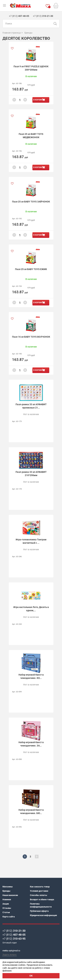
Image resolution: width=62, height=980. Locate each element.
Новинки (7, 899)
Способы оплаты (39, 895)
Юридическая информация (43, 915)
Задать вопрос (10, 955)
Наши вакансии (10, 895)
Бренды (6, 891)
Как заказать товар (40, 887)
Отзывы (7, 908)
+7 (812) (14, 931)
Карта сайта (9, 917)
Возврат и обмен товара (42, 899)
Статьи (6, 912)
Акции (6, 904)
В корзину (39, 100)
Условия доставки (39, 891)
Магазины (8, 887)
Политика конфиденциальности (41, 905)
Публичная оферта (39, 911)
